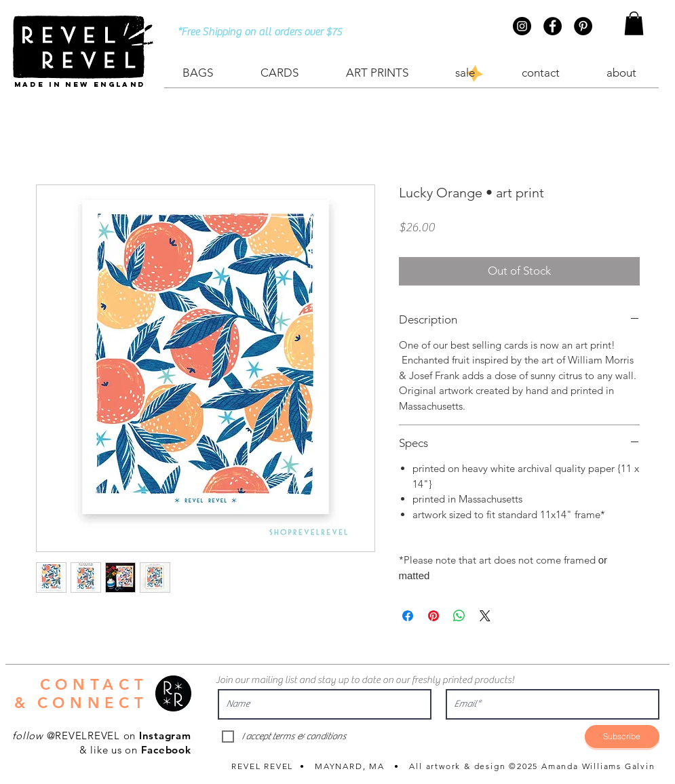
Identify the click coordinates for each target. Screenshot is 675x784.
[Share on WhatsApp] (459, 616)
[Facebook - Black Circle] (553, 26)
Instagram (165, 736)
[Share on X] (485, 616)
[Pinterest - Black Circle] (583, 26)
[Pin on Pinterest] (433, 616)
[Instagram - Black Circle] (522, 26)
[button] (634, 23)
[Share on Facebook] (408, 616)
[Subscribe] (622, 737)
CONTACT (94, 685)
